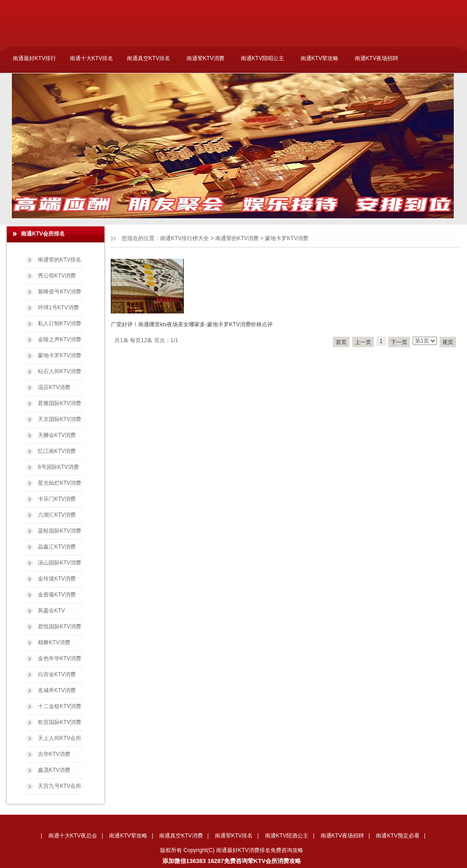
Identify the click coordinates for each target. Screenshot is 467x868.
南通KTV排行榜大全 (184, 238)
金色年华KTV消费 (60, 658)
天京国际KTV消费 (60, 419)
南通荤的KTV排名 (60, 260)
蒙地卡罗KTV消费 (287, 238)
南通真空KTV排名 (148, 58)
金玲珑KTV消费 (57, 579)
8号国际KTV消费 (58, 467)
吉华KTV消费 (54, 754)
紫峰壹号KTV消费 (60, 292)
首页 (341, 342)
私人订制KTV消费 (60, 324)
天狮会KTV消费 (57, 435)
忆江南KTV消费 (57, 451)
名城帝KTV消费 (57, 690)
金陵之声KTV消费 (60, 339)
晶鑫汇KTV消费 (57, 547)
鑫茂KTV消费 (54, 770)
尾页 (448, 342)
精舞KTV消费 (54, 642)
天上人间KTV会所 (60, 738)
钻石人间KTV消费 (60, 371)
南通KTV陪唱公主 (262, 58)
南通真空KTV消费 (181, 836)
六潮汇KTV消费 (57, 515)
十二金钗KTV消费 (60, 706)
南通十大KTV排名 (91, 58)
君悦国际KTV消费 (60, 627)
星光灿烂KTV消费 (60, 483)
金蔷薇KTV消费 (57, 595)
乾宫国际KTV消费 (60, 722)
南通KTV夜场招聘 (376, 58)
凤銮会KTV (51, 611)
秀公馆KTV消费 (57, 276)
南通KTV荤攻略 (319, 58)
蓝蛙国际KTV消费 (60, 531)
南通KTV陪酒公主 (287, 836)
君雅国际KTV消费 (60, 403)
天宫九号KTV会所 (60, 786)
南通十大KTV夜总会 (73, 836)
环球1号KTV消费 (58, 308)
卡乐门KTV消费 (57, 499)
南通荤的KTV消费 (237, 238)
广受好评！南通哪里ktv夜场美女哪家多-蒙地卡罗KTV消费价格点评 (192, 324)
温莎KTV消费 (54, 387)
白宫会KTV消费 (57, 674)
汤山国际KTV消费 (60, 563)
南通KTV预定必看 (397, 836)
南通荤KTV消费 (205, 58)
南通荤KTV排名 (234, 836)
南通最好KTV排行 (34, 58)
